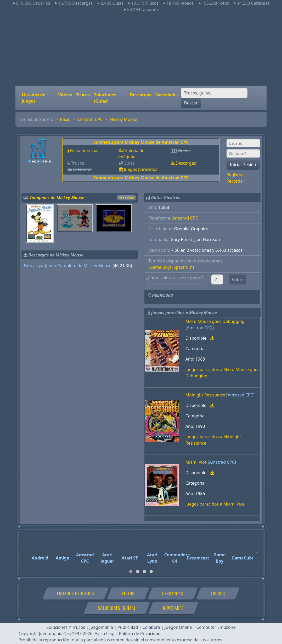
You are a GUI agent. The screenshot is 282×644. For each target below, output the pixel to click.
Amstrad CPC (90, 119)
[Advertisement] (141, 49)
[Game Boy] (160, 267)
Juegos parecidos (140, 169)
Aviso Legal (106, 634)
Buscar (191, 103)
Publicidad (128, 627)
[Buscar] (214, 93)
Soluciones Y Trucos (66, 627)
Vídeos (65, 95)
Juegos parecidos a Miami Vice (215, 504)
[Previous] (25, 550)
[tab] (131, 572)
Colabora (151, 627)
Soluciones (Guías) (105, 98)
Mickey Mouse (123, 119)
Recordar (235, 181)
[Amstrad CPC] (200, 328)
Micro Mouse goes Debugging (215, 321)
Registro (235, 175)
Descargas (140, 95)
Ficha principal (84, 150)
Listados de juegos (33, 98)
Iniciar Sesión (243, 165)
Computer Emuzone (216, 627)
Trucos (83, 95)
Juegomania (101, 627)
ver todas (126, 198)
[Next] (257, 550)
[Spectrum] (183, 267)
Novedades (167, 95)
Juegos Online (178, 627)
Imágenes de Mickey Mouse (57, 198)
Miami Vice (196, 462)
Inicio (65, 119)
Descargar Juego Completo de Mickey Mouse (68, 266)
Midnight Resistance (205, 395)
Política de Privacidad (140, 634)
